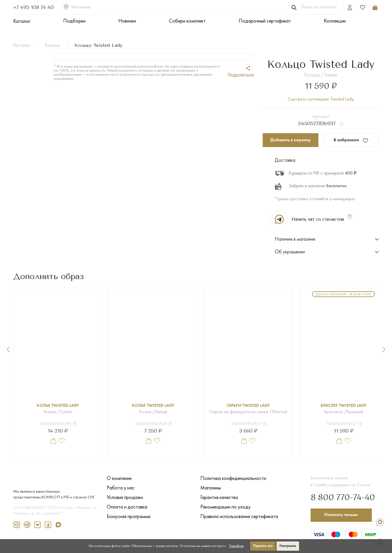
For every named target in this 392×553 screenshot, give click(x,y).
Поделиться (241, 72)
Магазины (77, 7)
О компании (119, 479)
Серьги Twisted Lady (248, 406)
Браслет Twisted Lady (344, 406)
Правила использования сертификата (239, 517)
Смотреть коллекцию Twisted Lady (321, 99)
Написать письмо (343, 514)
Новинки (127, 21)
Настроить (288, 546)
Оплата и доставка (127, 507)
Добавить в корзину (291, 140)
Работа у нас (121, 488)
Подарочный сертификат (265, 21)
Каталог (22, 22)
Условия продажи (125, 498)
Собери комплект (187, 21)
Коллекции (335, 21)
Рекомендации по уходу (225, 507)
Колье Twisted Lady (58, 406)
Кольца (52, 46)
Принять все (263, 546)
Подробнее (236, 546)
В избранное (351, 140)
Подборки (74, 21)
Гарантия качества (219, 498)
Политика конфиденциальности (233, 479)
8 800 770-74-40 (339, 496)
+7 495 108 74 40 (33, 7)
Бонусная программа (129, 517)
